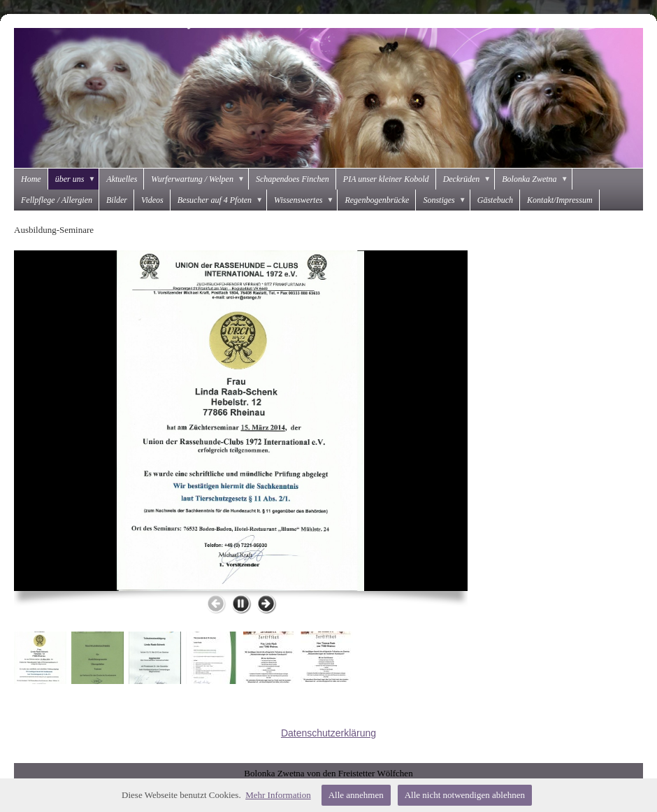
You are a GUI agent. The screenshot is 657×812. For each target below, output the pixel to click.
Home (31, 179)
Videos (152, 200)
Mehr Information (278, 795)
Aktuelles (122, 179)
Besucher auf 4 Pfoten (222, 200)
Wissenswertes (306, 200)
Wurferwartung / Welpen (200, 179)
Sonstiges (446, 200)
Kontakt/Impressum (560, 200)
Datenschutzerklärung (328, 733)
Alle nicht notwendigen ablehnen (465, 795)
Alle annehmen (356, 795)
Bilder (117, 200)
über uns (78, 179)
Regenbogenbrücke (377, 200)
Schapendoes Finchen (293, 179)
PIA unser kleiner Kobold (386, 179)
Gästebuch (495, 200)
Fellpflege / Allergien (57, 200)
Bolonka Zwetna (537, 179)
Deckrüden (469, 179)
